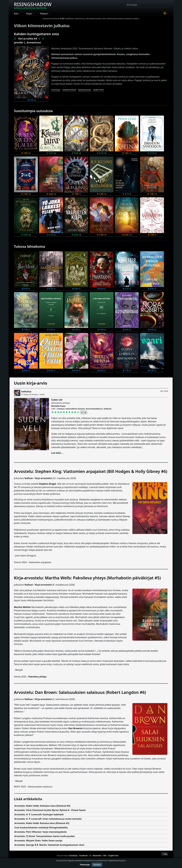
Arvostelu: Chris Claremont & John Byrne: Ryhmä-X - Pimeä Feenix (50, 810)
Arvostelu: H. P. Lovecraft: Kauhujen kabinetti (39, 814)
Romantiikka (69, 90)
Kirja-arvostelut (43, 478)
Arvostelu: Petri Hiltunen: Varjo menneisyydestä (41, 832)
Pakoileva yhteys (37, 677)
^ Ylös (165, 854)
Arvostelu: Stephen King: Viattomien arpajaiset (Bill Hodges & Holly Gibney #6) (91, 471)
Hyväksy (97, 865)
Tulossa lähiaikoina (30, 246)
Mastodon (97, 856)
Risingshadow (33, 5)
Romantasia (85, 90)
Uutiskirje (73, 856)
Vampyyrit (99, 90)
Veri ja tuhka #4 (28, 39)
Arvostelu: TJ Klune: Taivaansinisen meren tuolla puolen (45, 836)
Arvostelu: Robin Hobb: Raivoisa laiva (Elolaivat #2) (42, 823)
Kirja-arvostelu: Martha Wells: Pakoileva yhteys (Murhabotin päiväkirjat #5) (87, 578)
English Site (113, 856)
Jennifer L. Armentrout (28, 42)
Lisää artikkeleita (28, 799)
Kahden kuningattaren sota (36, 34)
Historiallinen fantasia (75, 409)
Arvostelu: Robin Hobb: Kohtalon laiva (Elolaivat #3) (42, 806)
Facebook (84, 856)
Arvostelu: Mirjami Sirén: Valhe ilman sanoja (38, 841)
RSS (105, 856)
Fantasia (56, 90)
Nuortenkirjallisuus (94, 409)
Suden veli (57, 400)
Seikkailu (108, 409)
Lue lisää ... (57, 453)
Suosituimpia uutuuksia (33, 111)
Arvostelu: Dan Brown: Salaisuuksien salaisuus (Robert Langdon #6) (80, 692)
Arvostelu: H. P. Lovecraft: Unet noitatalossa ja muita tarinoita (48, 819)
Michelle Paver (58, 406)
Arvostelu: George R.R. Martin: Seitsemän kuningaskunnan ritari (49, 845)
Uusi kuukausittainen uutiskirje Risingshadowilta (41, 828)
